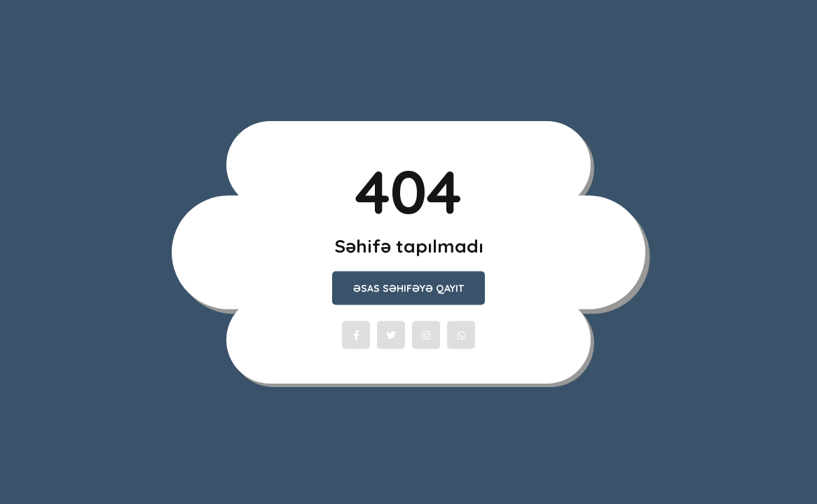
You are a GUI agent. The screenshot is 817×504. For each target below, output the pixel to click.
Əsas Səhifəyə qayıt (408, 288)
